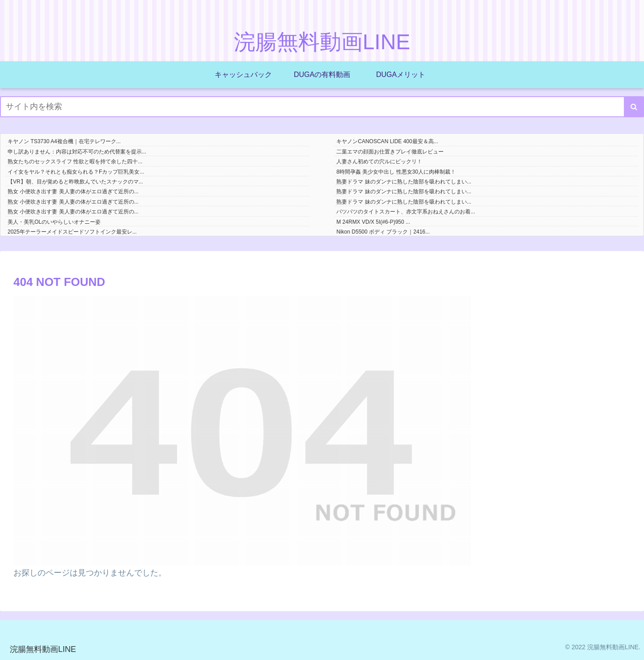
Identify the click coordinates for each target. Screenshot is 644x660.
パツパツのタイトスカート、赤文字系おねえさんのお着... (406, 212)
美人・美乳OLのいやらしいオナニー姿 (54, 222)
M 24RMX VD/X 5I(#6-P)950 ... (373, 222)
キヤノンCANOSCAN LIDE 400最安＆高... (387, 141)
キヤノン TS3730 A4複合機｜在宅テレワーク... (64, 141)
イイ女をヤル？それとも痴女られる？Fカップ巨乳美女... (76, 172)
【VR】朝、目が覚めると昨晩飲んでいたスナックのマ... (75, 182)
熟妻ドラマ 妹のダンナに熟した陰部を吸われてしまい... (404, 182)
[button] (634, 107)
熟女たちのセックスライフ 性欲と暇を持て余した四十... (75, 162)
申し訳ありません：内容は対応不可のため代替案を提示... (77, 152)
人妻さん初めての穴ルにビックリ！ (379, 162)
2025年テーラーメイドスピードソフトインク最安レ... (72, 232)
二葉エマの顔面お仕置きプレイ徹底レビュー (390, 152)
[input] (322, 107)
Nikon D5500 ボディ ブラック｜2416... (383, 232)
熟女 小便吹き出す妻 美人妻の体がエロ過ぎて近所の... (73, 192)
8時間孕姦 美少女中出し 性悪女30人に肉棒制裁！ (396, 172)
